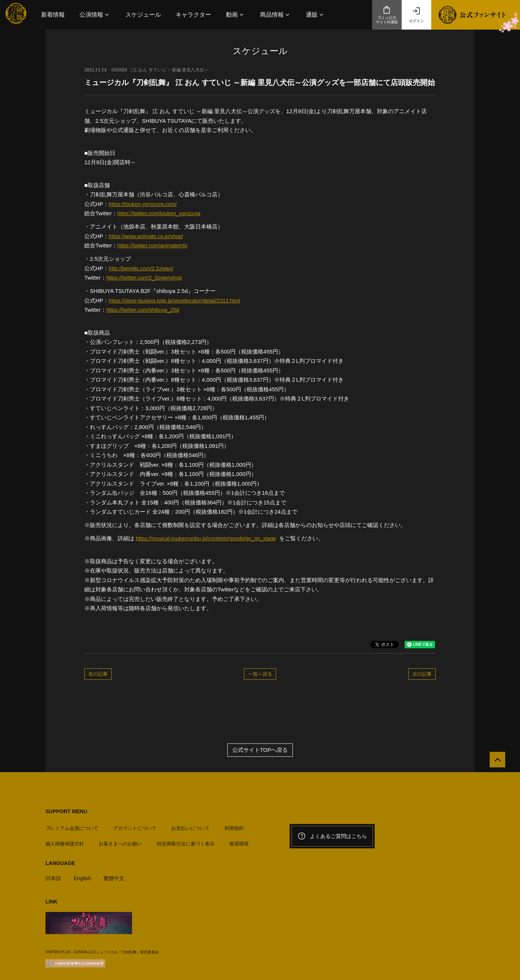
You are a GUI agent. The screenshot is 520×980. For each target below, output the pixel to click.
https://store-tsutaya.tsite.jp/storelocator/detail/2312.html (178, 300)
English (84, 876)
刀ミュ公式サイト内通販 (387, 15)
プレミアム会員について (72, 826)
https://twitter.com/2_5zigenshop (146, 278)
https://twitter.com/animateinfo (154, 245)
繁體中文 (117, 876)
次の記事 (422, 674)
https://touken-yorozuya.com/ (144, 204)
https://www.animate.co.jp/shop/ (148, 236)
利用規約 (234, 826)
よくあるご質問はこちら (332, 837)
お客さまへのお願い (120, 842)
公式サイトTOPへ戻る (260, 751)
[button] (95, 15)
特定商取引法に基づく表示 (186, 842)
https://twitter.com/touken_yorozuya (161, 213)
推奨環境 (239, 842)
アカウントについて (135, 826)
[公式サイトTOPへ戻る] (495, 762)
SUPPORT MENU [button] (66, 812)
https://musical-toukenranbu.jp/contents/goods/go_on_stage (209, 538)
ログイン (416, 15)
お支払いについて (190, 826)
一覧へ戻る (260, 674)
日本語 (54, 876)
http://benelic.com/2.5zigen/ (143, 268)
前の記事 (98, 674)
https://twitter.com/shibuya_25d (144, 310)
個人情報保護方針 (65, 842)
